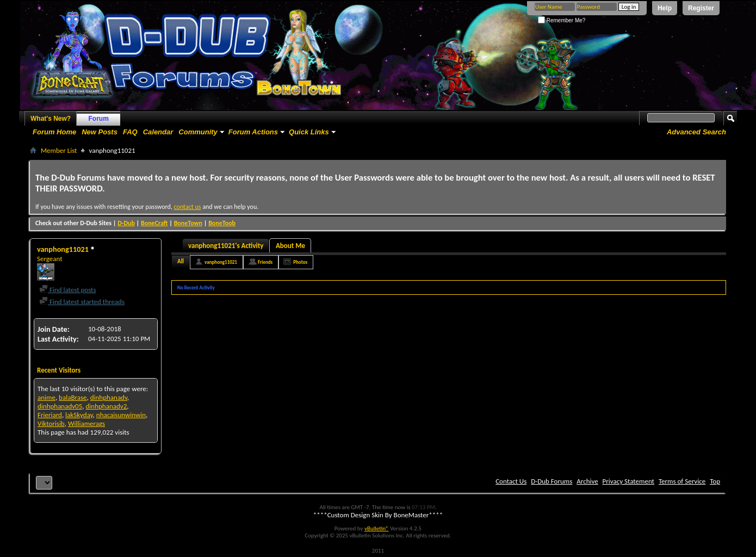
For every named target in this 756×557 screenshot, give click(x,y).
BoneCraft (154, 223)
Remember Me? (562, 20)
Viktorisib (51, 423)
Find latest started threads (82, 302)
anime (47, 397)
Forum (99, 119)
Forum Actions (253, 132)
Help (665, 8)
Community (198, 132)
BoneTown (188, 223)
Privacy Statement (628, 481)
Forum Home (54, 132)
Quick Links (309, 132)
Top (715, 481)
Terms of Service (682, 481)
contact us (188, 207)
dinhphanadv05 (60, 406)
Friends (265, 262)
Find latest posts (68, 290)
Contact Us (511, 481)
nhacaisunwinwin (121, 415)
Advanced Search (696, 132)
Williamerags (86, 423)
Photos (300, 262)
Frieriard (50, 415)
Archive (587, 481)
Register (701, 8)
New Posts (100, 132)
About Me (290, 246)
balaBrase (73, 397)
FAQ (130, 132)
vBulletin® (377, 528)
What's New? (51, 119)
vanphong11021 (221, 262)
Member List (59, 150)
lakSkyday (79, 415)
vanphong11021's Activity (226, 246)
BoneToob (222, 223)
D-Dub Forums (551, 481)
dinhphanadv (109, 397)
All (181, 261)
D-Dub (126, 223)
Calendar (158, 132)
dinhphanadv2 (107, 406)
